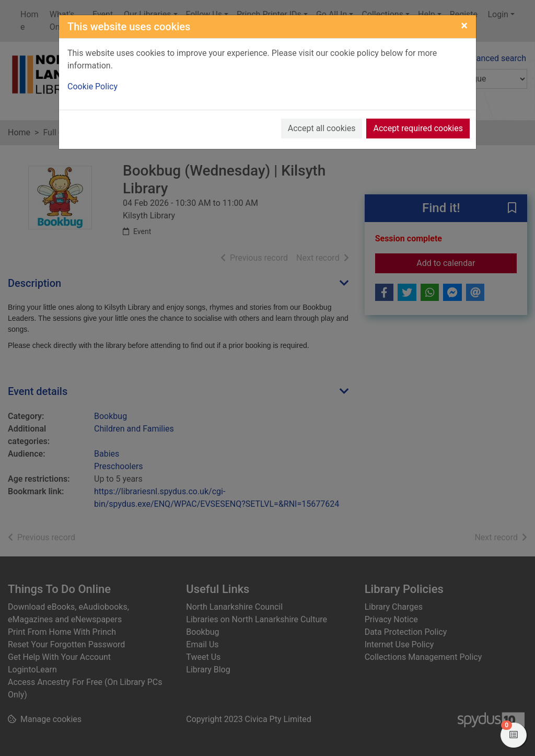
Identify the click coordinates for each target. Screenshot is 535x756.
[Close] (464, 26)
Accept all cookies (322, 128)
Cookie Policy (92, 86)
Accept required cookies (418, 128)
